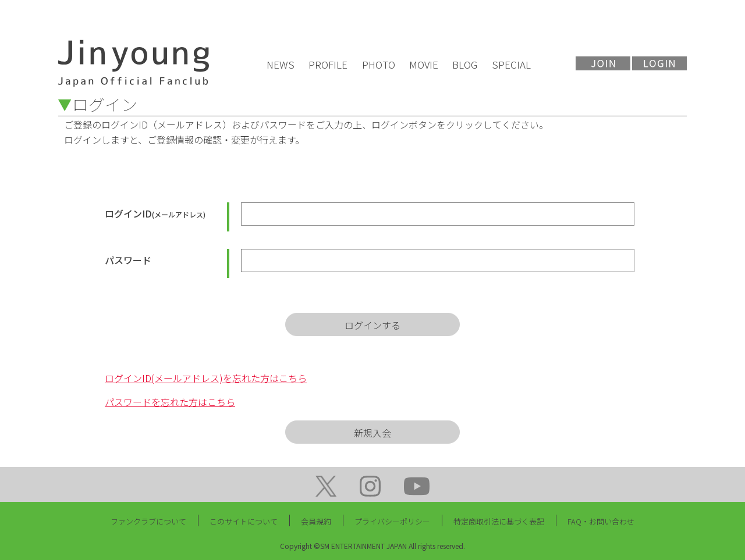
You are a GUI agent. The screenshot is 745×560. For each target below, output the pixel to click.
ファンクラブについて (148, 521)
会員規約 (316, 521)
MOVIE (424, 64)
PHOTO (379, 64)
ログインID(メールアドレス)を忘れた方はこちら (206, 378)
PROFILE (328, 64)
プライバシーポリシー (392, 521)
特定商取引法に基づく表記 (499, 521)
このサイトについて (244, 521)
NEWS (281, 64)
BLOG (465, 64)
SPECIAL (511, 64)
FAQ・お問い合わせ (601, 521)
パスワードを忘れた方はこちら (170, 402)
